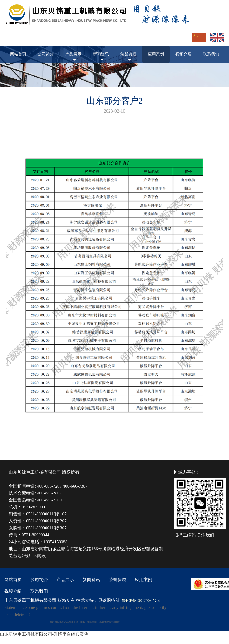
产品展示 (73, 54)
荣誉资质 (128, 54)
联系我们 (211, 54)
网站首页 (18, 54)
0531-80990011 (35, 507)
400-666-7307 (75, 486)
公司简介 (46, 54)
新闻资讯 (101, 54)
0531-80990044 (36, 535)
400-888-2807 (49, 493)
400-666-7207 (49, 486)
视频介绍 (183, 54)
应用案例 (156, 54)
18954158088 (56, 542)
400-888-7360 (49, 500)
